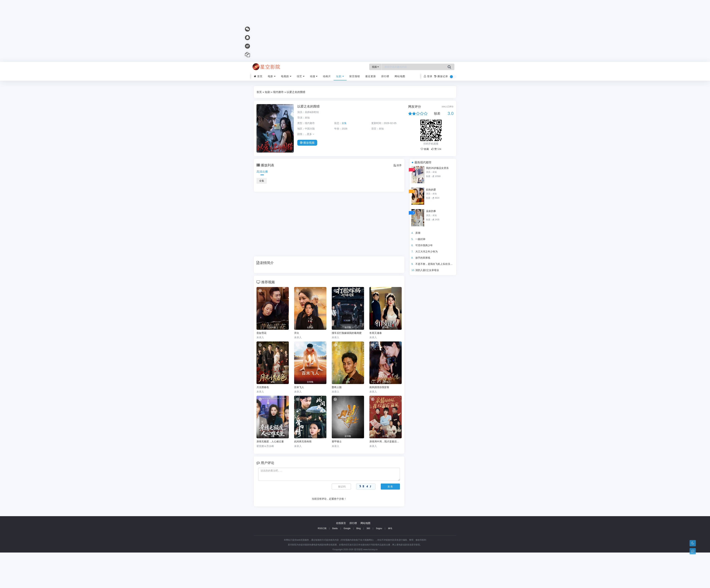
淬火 (297, 333)
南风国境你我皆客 (379, 387)
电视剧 (286, 76)
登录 (428, 76)
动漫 (314, 76)
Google (347, 528)
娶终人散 (337, 387)
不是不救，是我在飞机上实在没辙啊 (435, 264)
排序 (398, 165)
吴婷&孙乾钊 (312, 112)
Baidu (335, 528)
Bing (359, 528)
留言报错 (355, 76)
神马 (390, 528)
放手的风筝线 (423, 258)
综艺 (301, 76)
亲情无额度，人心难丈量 (270, 441)
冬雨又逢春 (376, 333)
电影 (272, 76)
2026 (344, 129)
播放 (307, 143)
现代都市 (278, 92)
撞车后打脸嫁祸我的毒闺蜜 (347, 333)
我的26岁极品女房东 (437, 168)
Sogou (379, 528)
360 (368, 528)
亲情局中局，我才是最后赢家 (386, 441)
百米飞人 (299, 387)
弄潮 (418, 233)
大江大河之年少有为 (427, 252)
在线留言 (341, 523)
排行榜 (385, 76)
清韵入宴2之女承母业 (427, 270)
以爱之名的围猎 (308, 106)
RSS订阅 (322, 528)
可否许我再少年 (424, 245)
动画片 (327, 76)
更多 (311, 134)
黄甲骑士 (337, 441)
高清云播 (262, 172)
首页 (258, 76)
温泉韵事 (431, 211)
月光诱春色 (263, 387)
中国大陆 (310, 129)
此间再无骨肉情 (303, 441)
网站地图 (400, 76)
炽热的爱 (431, 190)
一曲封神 (420, 239)
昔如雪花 (261, 333)
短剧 (340, 76)
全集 (262, 181)
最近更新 (371, 76)
